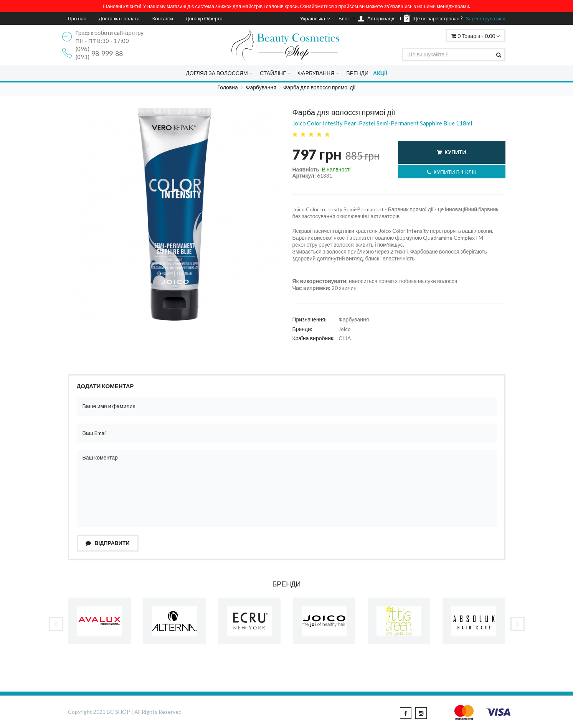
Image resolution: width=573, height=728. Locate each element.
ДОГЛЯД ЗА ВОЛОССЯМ (217, 73)
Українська (315, 18)
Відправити (108, 543)
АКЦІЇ (380, 73)
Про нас (77, 18)
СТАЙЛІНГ (273, 73)
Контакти (163, 18)
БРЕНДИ (358, 73)
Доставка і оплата (119, 18)
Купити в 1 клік (452, 172)
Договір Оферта (204, 18)
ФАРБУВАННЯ (316, 73)
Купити (451, 152)
